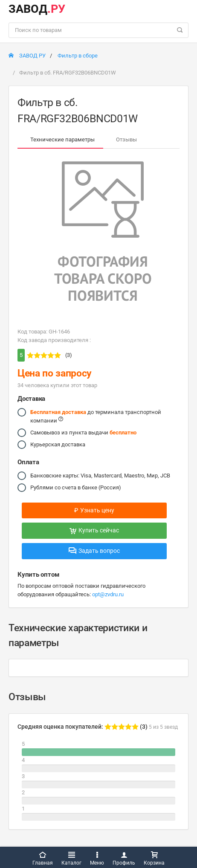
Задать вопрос (94, 551)
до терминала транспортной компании (96, 416)
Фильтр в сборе (78, 56)
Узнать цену (94, 510)
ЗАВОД (37, 9)
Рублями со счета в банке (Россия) (76, 488)
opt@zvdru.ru (108, 594)
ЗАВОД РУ (27, 56)
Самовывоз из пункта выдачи (83, 433)
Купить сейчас (94, 530)
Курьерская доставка (58, 445)
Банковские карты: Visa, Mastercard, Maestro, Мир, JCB (100, 476)
